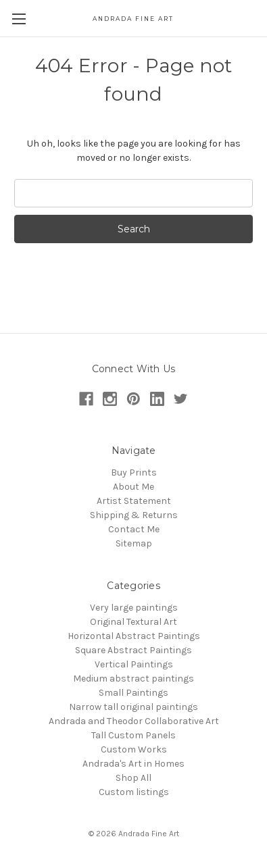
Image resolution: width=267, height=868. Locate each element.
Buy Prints (134, 473)
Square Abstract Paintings (133, 650)
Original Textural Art (133, 622)
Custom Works (134, 749)
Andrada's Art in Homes (133, 764)
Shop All (133, 778)
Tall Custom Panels (133, 735)
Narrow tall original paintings (133, 707)
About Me (133, 487)
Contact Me (134, 529)
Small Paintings (133, 693)
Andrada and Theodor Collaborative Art (134, 721)
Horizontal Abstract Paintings (134, 636)
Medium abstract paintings (133, 679)
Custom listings (134, 792)
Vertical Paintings (134, 664)
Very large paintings (134, 608)
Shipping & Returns (134, 515)
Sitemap (134, 543)
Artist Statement (134, 501)
